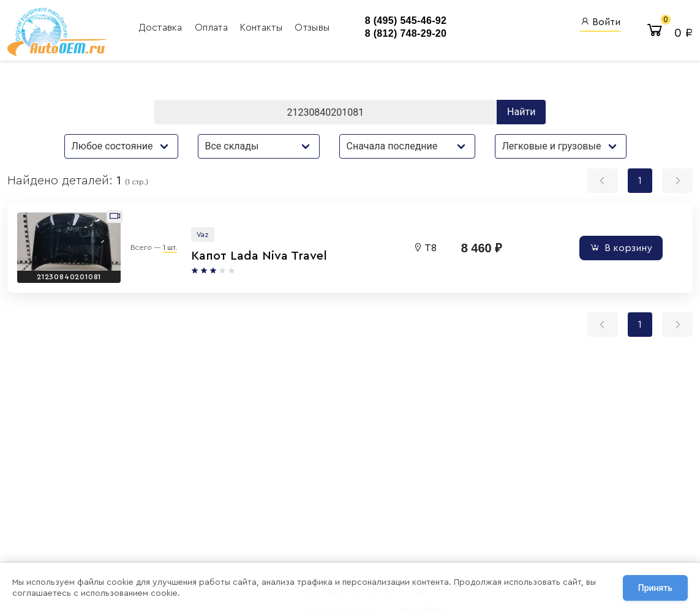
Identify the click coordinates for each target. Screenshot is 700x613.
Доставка (162, 28)
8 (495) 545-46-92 (406, 21)
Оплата (213, 28)
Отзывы (312, 28)
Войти (600, 22)
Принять (655, 588)
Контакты (262, 28)
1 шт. (170, 247)
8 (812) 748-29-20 (406, 33)
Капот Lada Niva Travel (259, 256)
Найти (521, 112)
